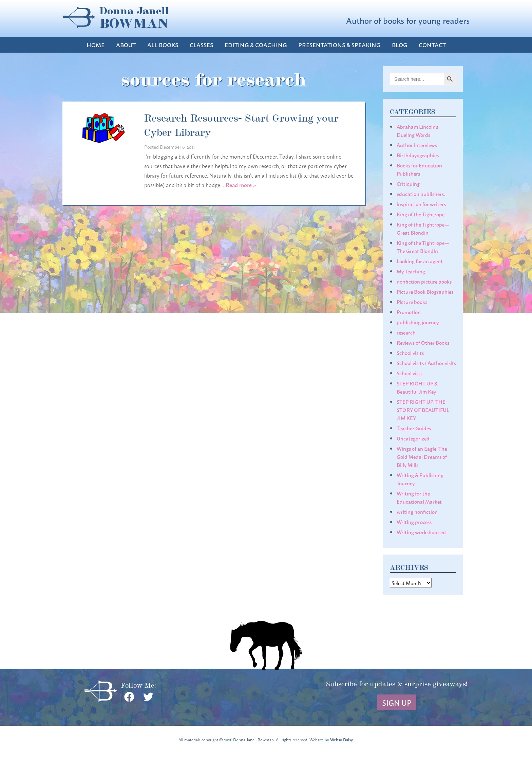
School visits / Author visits (426, 363)
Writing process (414, 522)
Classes (201, 45)
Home (96, 45)
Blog (400, 45)
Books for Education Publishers (419, 169)
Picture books (412, 302)
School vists (410, 373)
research (406, 332)
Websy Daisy (341, 739)
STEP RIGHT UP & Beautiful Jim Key (417, 387)
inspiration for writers (421, 204)
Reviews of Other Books (423, 342)
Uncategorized (413, 438)
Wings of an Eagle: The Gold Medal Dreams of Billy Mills (422, 456)
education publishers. (421, 194)
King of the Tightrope (421, 214)
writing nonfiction (417, 511)
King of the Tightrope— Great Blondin (423, 228)
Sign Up (397, 702)
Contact (432, 45)
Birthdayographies (418, 155)
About (126, 45)
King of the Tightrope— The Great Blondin (423, 247)
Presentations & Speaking (339, 45)
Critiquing (408, 183)
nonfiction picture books (424, 281)
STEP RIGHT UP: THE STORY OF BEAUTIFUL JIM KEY (423, 410)
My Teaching (411, 271)
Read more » (241, 185)
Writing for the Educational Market (419, 497)
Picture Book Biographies (425, 291)
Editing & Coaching (256, 45)
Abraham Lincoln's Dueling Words (417, 130)
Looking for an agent (420, 261)
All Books (163, 45)
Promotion (409, 312)
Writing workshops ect (422, 532)
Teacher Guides (414, 428)
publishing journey (418, 322)
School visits (410, 353)
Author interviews (417, 145)
